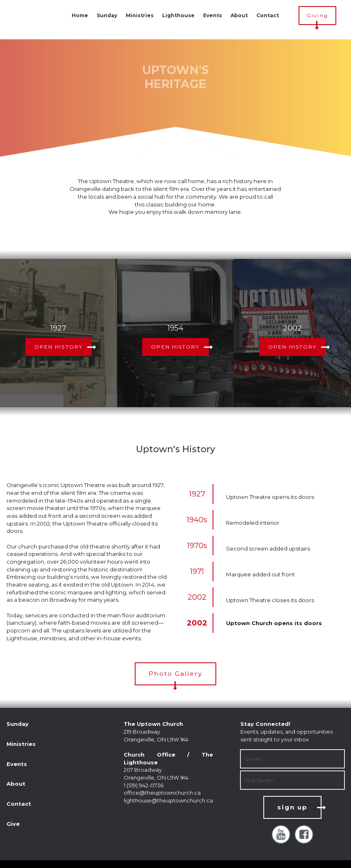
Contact (268, 15)
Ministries (140, 15)
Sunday (107, 15)
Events (213, 15)
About (239, 15)
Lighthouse (178, 15)
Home (80, 15)
